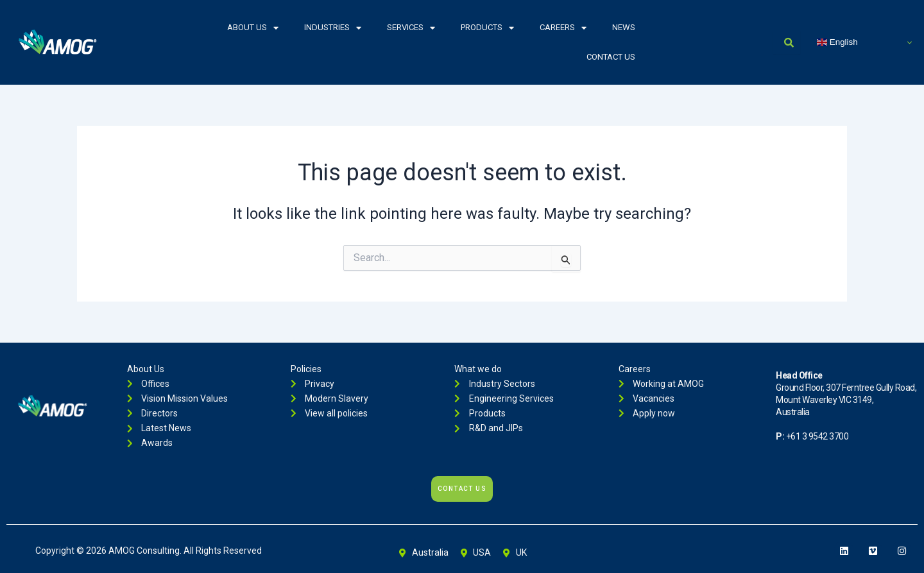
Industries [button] (333, 28)
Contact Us (611, 57)
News (624, 27)
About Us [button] (253, 28)
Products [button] (487, 28)
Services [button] (411, 28)
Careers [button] (563, 28)
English (837, 42)
